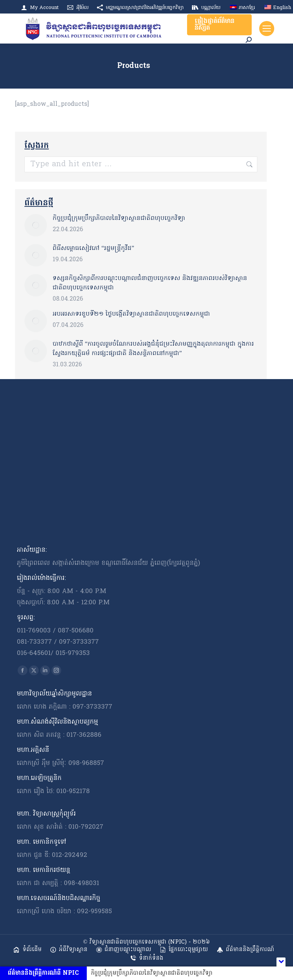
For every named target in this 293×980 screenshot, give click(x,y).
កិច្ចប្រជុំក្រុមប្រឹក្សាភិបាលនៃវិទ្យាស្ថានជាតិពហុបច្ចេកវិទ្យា (119, 218)
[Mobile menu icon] (267, 29)
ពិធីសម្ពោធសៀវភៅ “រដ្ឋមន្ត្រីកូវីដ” (93, 248)
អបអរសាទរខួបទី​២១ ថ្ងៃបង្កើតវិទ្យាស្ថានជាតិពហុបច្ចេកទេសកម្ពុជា (131, 314)
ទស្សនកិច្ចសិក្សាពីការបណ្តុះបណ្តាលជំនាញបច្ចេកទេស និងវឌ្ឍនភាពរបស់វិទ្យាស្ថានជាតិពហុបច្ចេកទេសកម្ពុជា (150, 283)
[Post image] (36, 225)
